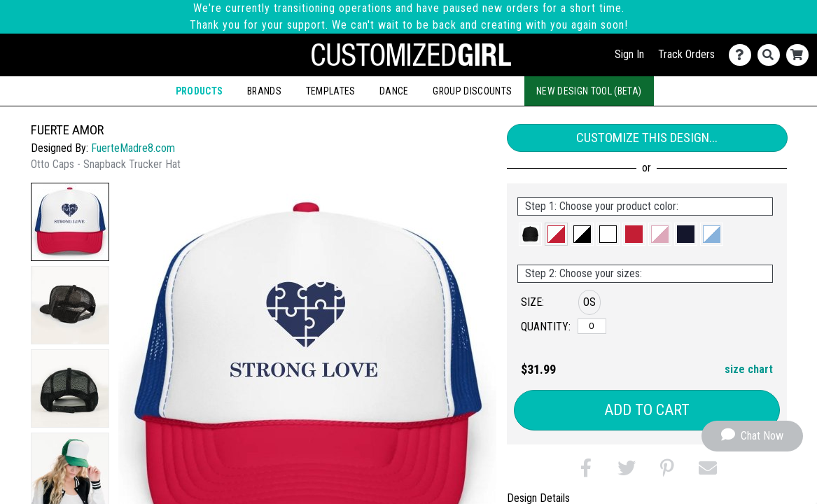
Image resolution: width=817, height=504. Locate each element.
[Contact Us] (743, 55)
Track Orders (686, 54)
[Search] (772, 55)
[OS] (592, 326)
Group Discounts (472, 91)
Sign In (629, 54)
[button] (70, 222)
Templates (331, 91)
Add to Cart (647, 410)
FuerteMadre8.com (133, 148)
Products (200, 91)
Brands (264, 91)
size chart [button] (749, 369)
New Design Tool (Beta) (589, 91)
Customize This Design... (647, 138)
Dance (394, 91)
